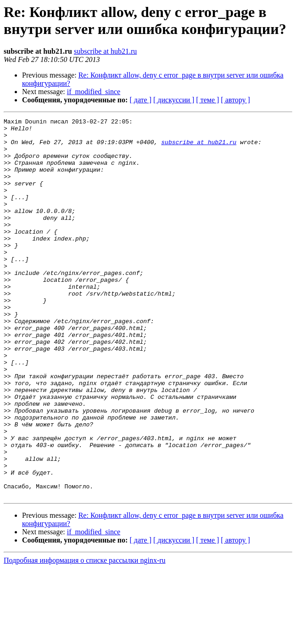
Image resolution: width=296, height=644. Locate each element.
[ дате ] (140, 100)
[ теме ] (207, 100)
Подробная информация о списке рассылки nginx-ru (85, 636)
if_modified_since (94, 92)
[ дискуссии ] (174, 100)
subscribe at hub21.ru (105, 51)
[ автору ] (235, 100)
